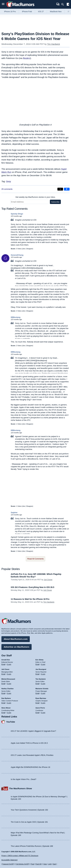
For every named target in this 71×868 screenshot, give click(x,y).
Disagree (29, 249)
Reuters (27, 58)
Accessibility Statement (9, 860)
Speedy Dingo (17, 214)
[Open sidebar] (68, 5)
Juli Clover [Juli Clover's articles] (5, 669)
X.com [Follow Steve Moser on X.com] (9, 713)
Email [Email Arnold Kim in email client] (3, 664)
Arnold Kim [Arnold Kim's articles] (6, 660)
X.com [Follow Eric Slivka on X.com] (43, 664)
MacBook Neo (56, 11)
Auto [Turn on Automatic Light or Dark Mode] (45, 864)
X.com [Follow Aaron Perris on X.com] (43, 713)
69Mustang (16, 317)
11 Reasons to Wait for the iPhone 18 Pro (30, 599)
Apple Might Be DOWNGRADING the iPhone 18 (30, 767)
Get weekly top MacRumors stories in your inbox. (35, 197)
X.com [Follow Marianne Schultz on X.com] (43, 693)
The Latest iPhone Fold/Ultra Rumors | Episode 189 (32, 846)
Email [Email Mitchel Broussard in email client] (3, 684)
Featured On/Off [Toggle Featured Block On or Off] (8, 864)
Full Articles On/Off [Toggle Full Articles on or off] (22, 864)
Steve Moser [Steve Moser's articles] (6, 708)
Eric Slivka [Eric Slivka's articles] (40, 660)
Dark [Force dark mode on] (54, 864)
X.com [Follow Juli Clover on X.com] (9, 674)
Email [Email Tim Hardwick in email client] (38, 684)
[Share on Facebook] (67, 189)
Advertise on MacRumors (17, 647)
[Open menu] (3, 4)
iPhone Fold (27, 11)
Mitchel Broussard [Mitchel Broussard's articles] (8, 679)
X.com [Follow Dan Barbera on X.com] (9, 703)
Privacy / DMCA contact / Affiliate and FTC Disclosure (20, 856)
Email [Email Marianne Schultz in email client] (38, 693)
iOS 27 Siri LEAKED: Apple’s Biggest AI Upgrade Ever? (33, 731)
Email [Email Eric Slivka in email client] (38, 664)
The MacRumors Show (20, 788)
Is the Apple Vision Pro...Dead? (24, 779)
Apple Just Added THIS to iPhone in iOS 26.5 (29, 743)
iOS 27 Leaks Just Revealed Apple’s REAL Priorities (32, 755)
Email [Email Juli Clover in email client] (3, 674)
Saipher (14, 513)
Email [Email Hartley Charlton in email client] (3, 693)
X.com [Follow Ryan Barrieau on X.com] (43, 703)
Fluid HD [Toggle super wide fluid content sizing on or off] (38, 864)
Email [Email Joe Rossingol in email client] (38, 674)
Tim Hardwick (54, 44)
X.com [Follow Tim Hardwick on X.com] (43, 684)
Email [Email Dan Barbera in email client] (3, 703)
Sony (9, 181)
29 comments (7, 189)
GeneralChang (17, 255)
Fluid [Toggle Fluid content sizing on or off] (32, 864)
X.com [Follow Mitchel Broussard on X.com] (9, 684)
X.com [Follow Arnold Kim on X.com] (9, 664)
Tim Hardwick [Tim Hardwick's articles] (41, 679)
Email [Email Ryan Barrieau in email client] (38, 703)
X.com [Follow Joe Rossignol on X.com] (43, 674)
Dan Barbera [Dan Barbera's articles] (6, 698)
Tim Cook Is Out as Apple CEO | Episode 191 (29, 822)
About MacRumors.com (16, 639)
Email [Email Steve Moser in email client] (3, 713)
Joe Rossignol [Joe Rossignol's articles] (41, 669)
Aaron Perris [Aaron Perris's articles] (40, 708)
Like (24, 249)
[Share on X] (60, 189)
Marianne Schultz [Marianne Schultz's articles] (42, 689)
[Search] (64, 4)
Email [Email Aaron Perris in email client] (38, 713)
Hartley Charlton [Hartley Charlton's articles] (8, 689)
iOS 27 (41, 11)
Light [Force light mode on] (50, 864)
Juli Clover (48, 580)
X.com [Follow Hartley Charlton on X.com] (9, 693)
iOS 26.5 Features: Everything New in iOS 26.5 (33, 587)
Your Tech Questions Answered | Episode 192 (29, 810)
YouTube (11, 722)
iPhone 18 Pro (10, 11)
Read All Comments (35, 559)
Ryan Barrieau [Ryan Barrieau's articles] (41, 698)
